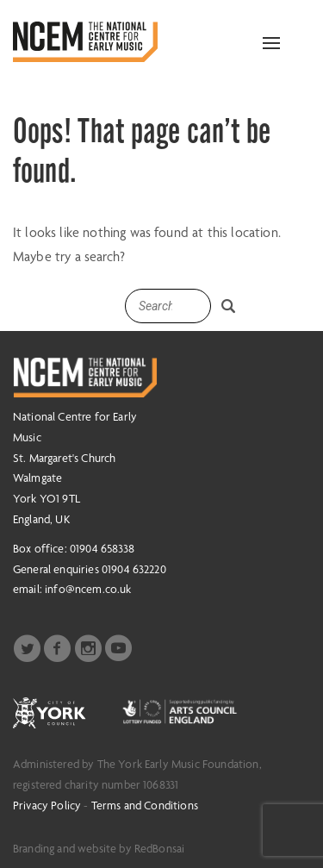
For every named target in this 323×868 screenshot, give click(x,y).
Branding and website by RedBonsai (99, 848)
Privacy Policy (47, 805)
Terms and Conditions (145, 805)
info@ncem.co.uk (88, 589)
